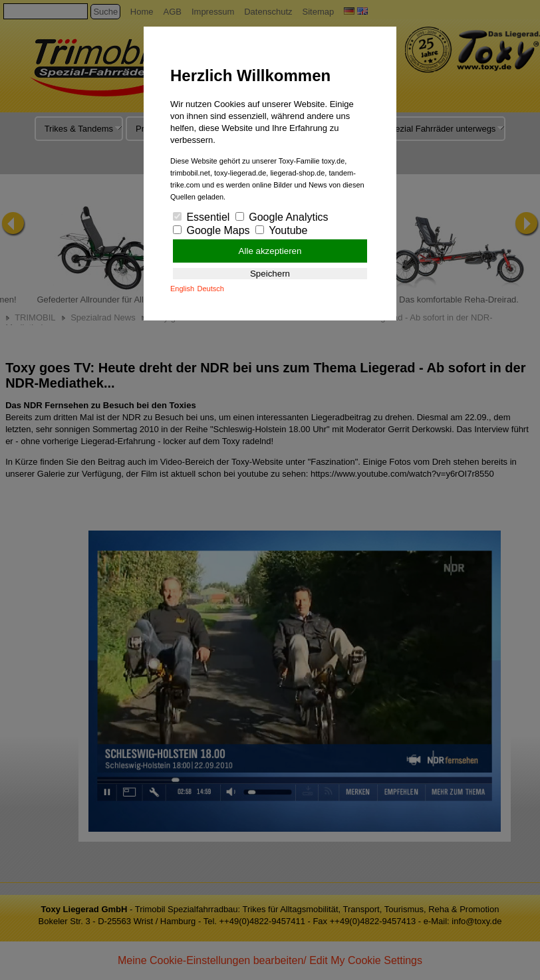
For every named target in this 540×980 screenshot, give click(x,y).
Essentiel (201, 217)
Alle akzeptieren (270, 251)
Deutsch (211, 289)
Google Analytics (282, 217)
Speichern (270, 274)
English (182, 289)
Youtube (281, 230)
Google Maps (211, 230)
